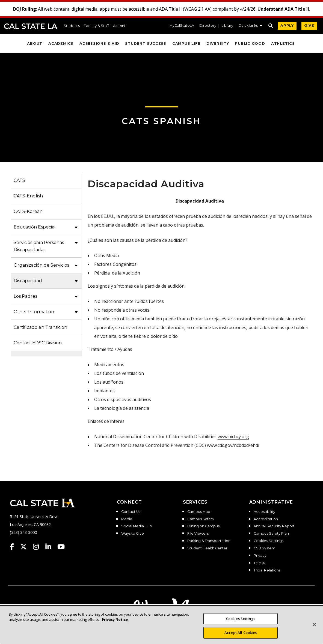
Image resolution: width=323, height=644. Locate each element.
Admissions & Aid (99, 43)
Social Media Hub (137, 526)
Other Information (34, 312)
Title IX (259, 563)
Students (72, 26)
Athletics (283, 43)
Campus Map (199, 512)
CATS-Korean (28, 211)
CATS (19, 180)
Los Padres (25, 296)
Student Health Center (207, 548)
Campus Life (186, 43)
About (35, 43)
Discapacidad (28, 281)
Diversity (218, 43)
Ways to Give (133, 534)
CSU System (264, 548)
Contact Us (131, 512)
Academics (61, 43)
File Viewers (198, 534)
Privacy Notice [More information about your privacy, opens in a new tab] (115, 619)
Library (227, 26)
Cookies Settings (269, 541)
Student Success (146, 43)
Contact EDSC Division (38, 343)
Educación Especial (35, 227)
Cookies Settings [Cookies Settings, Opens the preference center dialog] (241, 619)
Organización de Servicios (41, 265)
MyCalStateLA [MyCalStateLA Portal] (182, 26)
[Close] (314, 624)
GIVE (309, 25)
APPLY (287, 25)
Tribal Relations (267, 570)
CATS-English (28, 196)
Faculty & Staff (96, 26)
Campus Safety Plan (271, 534)
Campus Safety (201, 519)
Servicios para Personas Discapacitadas (39, 246)
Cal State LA (31, 26)
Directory (208, 26)
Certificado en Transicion (40, 327)
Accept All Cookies (241, 633)
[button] (250, 26)
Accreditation (266, 519)
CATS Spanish (161, 121)
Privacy (260, 556)
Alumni (119, 26)
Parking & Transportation (209, 541)
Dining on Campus (203, 526)
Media (127, 519)
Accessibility (264, 512)
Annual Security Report (274, 526)
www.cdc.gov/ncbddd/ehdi (233, 445)
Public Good (250, 43)
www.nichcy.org (233, 437)
